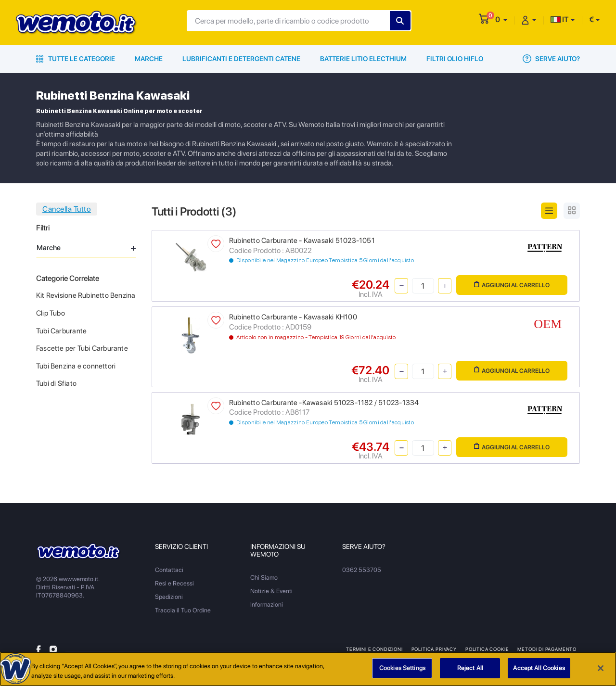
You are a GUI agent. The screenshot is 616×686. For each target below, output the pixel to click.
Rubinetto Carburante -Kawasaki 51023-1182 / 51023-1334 (324, 403)
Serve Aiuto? (551, 59)
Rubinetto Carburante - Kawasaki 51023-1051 (302, 241)
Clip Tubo (51, 313)
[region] (308, 669)
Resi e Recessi (174, 583)
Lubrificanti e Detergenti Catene (241, 59)
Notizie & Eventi (271, 591)
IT (560, 19)
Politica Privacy (434, 649)
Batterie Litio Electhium (363, 59)
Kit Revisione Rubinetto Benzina (86, 295)
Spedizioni (169, 597)
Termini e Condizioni (374, 649)
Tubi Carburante (61, 331)
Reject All (470, 668)
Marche (149, 59)
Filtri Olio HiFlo (455, 59)
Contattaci (169, 570)
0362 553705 (362, 570)
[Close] (601, 668)
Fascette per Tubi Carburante (82, 348)
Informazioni (267, 604)
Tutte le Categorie (76, 59)
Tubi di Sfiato (56, 383)
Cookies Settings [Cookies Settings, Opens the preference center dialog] (402, 668)
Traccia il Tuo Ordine (183, 610)
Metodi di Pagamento (547, 649)
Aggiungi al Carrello (512, 285)
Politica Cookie (487, 649)
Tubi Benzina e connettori (76, 366)
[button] (501, 19)
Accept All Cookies (539, 668)
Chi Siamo (264, 578)
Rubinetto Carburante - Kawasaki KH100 (293, 317)
